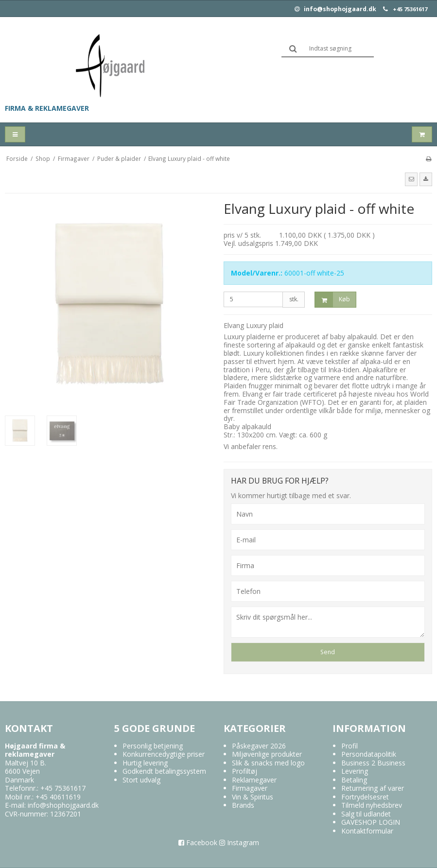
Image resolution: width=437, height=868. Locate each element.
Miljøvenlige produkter (267, 754)
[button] (411, 179)
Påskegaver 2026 (259, 746)
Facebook (198, 842)
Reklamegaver (254, 780)
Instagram (239, 842)
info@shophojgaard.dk (335, 9)
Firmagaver (250, 788)
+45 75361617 (410, 9)
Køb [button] (332, 300)
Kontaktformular (367, 831)
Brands (243, 805)
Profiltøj (245, 771)
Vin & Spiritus (253, 797)
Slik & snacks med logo (268, 763)
